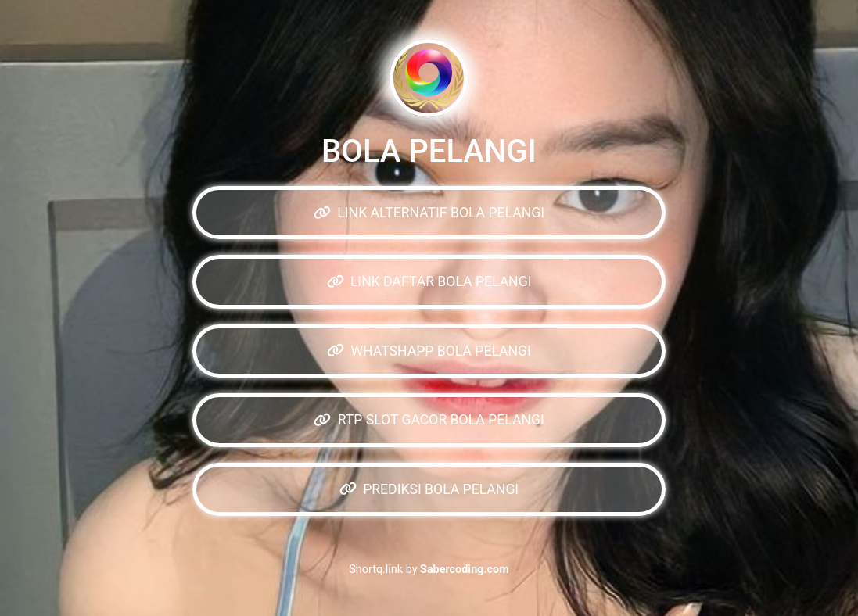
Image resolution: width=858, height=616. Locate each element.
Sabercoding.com (465, 569)
